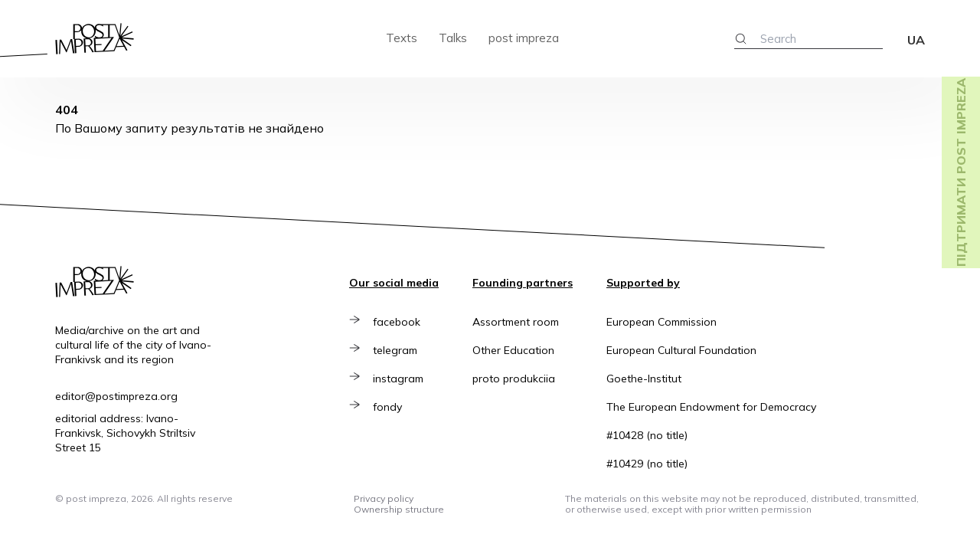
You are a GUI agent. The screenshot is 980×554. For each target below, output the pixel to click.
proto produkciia (514, 379)
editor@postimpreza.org (116, 396)
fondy (390, 407)
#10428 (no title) (647, 435)
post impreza (524, 38)
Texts (402, 38)
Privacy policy (384, 498)
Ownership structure (399, 509)
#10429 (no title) (647, 464)
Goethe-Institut (644, 379)
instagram (400, 379)
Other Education (513, 350)
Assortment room (516, 322)
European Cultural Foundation (681, 350)
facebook (399, 322)
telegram (397, 350)
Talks (453, 38)
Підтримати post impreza (961, 172)
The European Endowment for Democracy (711, 407)
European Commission (661, 322)
